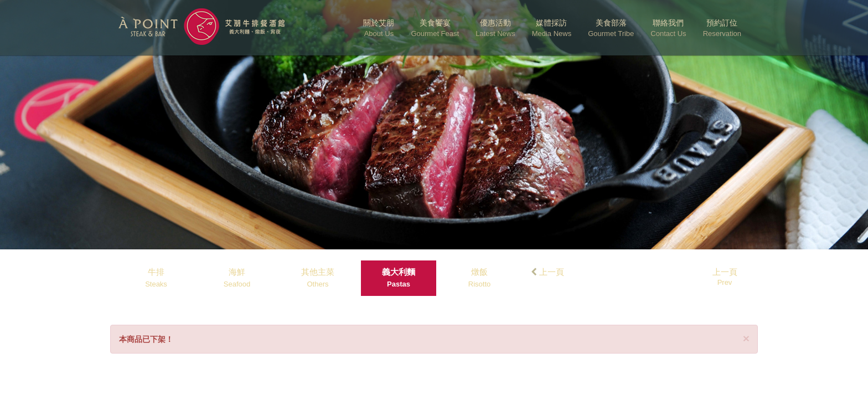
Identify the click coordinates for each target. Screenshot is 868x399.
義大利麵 (399, 278)
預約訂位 (722, 28)
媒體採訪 (552, 28)
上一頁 (547, 272)
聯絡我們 (668, 28)
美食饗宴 (435, 28)
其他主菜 (318, 278)
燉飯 (479, 278)
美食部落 (611, 28)
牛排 (156, 278)
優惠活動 (495, 28)
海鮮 (237, 278)
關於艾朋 (379, 28)
